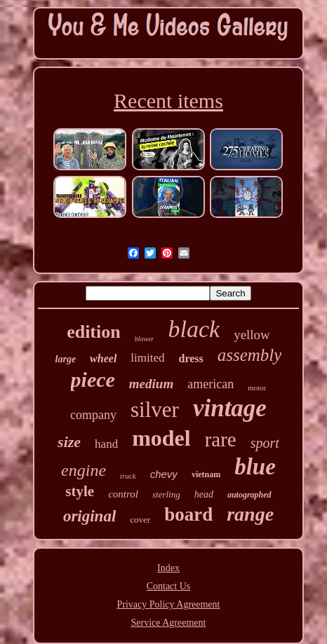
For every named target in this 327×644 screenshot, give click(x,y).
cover (140, 520)
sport (265, 443)
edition (94, 332)
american (211, 384)
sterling (166, 494)
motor (257, 388)
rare (221, 439)
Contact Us (169, 586)
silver (155, 410)
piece (93, 379)
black (194, 329)
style (80, 491)
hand (106, 444)
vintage (230, 408)
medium (151, 384)
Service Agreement (169, 623)
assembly (250, 355)
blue (255, 467)
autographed (249, 495)
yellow (252, 335)
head (204, 494)
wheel (103, 358)
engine (84, 470)
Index (168, 568)
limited (147, 358)
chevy (164, 474)
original (89, 516)
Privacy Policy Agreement (169, 604)
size (69, 442)
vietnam (206, 474)
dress (191, 358)
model (161, 438)
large (66, 359)
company (93, 415)
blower (145, 339)
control (123, 494)
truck (128, 476)
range (250, 514)
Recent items (168, 101)
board (188, 514)
